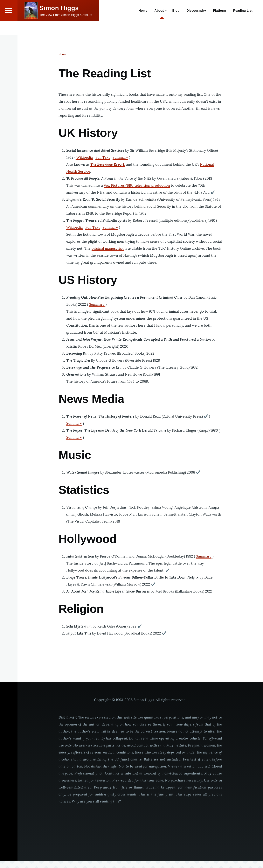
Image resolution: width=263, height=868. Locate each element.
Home (62, 54)
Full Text (103, 158)
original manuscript (108, 249)
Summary (120, 158)
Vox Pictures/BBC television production (137, 186)
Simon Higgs (59, 22)
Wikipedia (85, 158)
